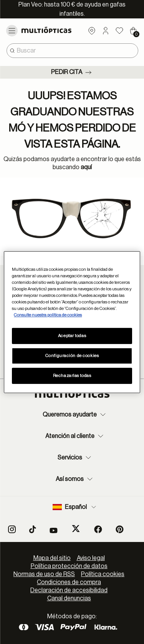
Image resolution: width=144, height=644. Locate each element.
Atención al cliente (75, 436)
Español (75, 507)
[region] (72, 322)
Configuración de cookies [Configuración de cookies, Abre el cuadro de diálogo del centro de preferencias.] (72, 356)
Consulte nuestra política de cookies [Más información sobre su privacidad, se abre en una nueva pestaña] (48, 315)
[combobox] (72, 51)
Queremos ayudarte (75, 415)
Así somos (75, 479)
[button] (106, 31)
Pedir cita (72, 72)
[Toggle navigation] (12, 31)
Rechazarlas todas (72, 376)
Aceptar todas (72, 336)
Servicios (75, 458)
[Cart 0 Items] (133, 31)
